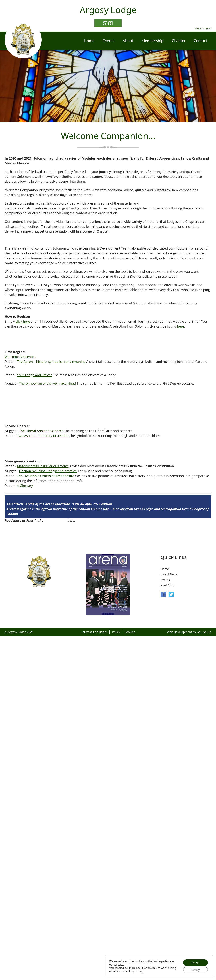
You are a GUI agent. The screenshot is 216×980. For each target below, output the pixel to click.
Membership (152, 41)
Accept (195, 962)
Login (198, 29)
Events (109, 41)
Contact (200, 41)
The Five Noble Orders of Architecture (46, 476)
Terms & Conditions (94, 632)
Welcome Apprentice (20, 357)
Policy (116, 632)
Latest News (169, 574)
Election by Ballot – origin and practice (48, 471)
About (128, 41)
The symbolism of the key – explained (47, 383)
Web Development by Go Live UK (189, 632)
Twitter (171, 594)
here (181, 326)
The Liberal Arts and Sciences (41, 431)
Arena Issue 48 (55, 520)
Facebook (163, 594)
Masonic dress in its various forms (43, 466)
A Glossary (25, 486)
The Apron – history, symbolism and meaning (51, 362)
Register (207, 29)
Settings (195, 970)
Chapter (179, 41)
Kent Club (167, 585)
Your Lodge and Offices (35, 375)
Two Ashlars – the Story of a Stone (43, 436)
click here (23, 321)
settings (146, 971)
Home (89, 41)
